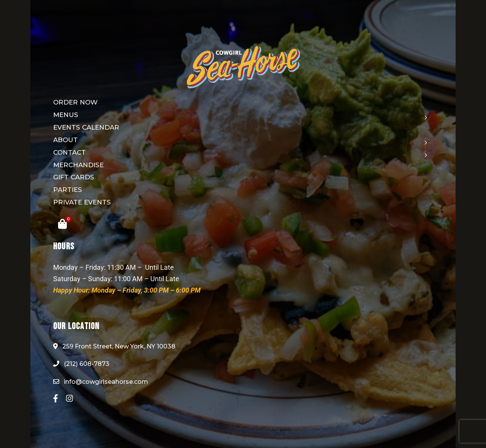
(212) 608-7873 (81, 364)
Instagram (69, 398)
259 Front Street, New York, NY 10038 (114, 346)
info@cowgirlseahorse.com (101, 382)
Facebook (56, 398)
